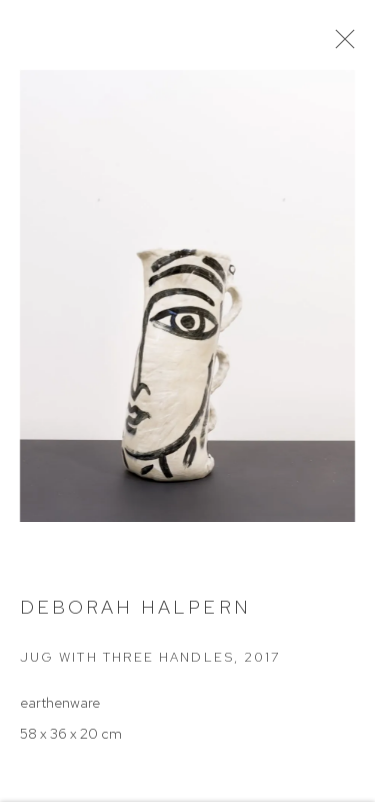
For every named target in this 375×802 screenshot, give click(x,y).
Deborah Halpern (135, 614)
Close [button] (354, 45)
